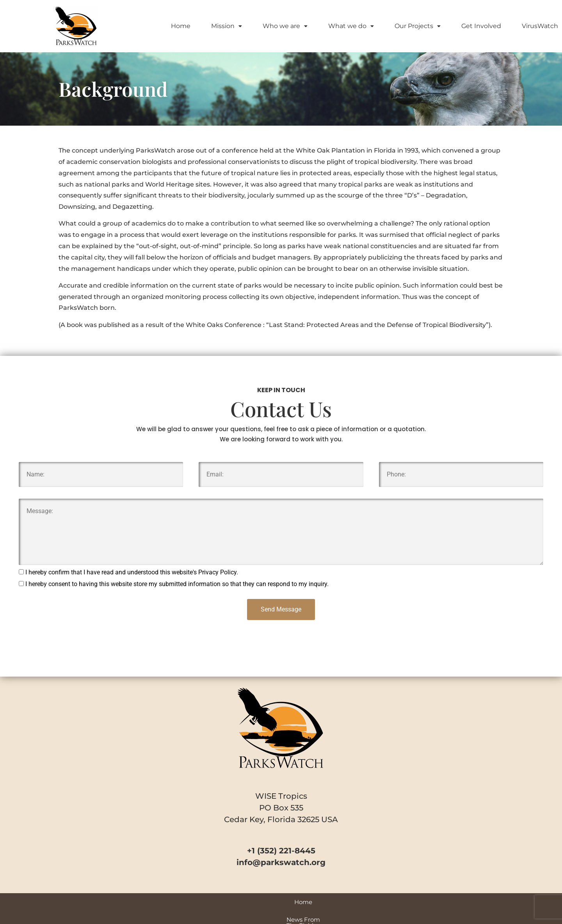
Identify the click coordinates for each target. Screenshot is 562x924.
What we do (351, 26)
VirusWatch (540, 26)
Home (181, 26)
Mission (227, 26)
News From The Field (183, 902)
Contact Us (423, 902)
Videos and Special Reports (264, 902)
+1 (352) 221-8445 (281, 851)
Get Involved (481, 26)
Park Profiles (333, 902)
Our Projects (418, 26)
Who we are (285, 26)
